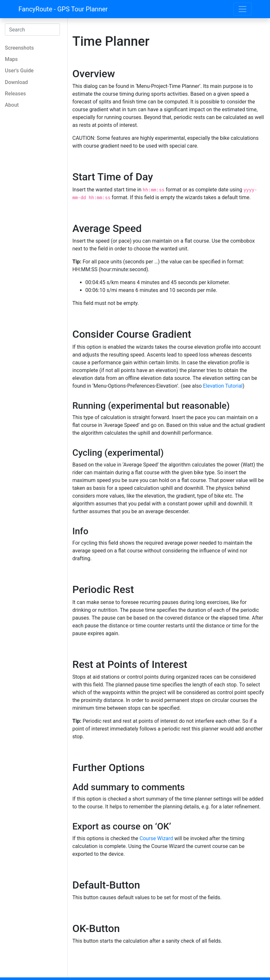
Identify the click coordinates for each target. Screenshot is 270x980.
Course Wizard (156, 838)
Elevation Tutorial (223, 386)
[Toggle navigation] (242, 9)
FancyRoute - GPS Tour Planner (63, 9)
